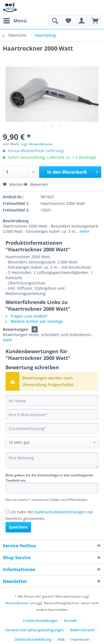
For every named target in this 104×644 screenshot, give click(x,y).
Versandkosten (17, 603)
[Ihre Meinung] (52, 460)
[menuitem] (15, 21)
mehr (84, 231)
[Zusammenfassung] (52, 428)
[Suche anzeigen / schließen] (54, 21)
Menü (15, 20)
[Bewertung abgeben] (52, 442)
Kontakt (70, 621)
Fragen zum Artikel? (26, 316)
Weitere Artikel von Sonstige (34, 321)
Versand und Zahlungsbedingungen (34, 630)
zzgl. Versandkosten (37, 144)
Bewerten (36, 184)
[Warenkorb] (95, 21)
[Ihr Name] (52, 401)
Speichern (18, 527)
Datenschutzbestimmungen (60, 512)
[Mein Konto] (82, 21)
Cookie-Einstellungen (40, 621)
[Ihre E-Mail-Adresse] (52, 415)
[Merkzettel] (68, 21)
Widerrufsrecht (82, 630)
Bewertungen (16, 329)
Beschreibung (16, 221)
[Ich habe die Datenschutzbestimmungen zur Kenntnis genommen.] (7, 512)
